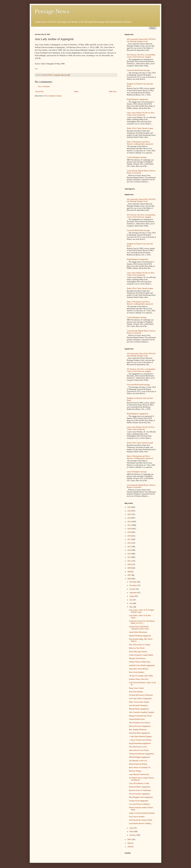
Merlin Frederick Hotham (138, 764)
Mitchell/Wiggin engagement (139, 757)
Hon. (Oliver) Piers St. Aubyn (140, 645)
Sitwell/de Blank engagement (139, 733)
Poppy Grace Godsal (136, 688)
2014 (129, 550)
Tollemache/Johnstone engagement (141, 754)
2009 (129, 568)
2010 (129, 564)
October (132, 589)
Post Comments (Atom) (53, 96)
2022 (129, 522)
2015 (129, 547)
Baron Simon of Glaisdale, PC (140, 767)
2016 (129, 543)
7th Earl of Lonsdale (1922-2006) (141, 676)
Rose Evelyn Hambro (137, 672)
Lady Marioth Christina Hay (139, 774)
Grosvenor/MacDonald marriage (138, 70)
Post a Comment (44, 86)
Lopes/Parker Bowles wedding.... (141, 823)
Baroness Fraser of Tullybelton (140, 790)
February (133, 835)
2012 (129, 557)
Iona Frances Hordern (137, 817)
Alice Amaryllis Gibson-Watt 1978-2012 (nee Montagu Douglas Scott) (141, 40)
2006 (129, 579)
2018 (129, 536)
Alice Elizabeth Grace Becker (140, 723)
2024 (129, 514)
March (132, 832)
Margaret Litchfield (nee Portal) (140, 716)
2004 (129, 843)
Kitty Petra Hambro (136, 692)
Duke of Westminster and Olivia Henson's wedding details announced (140, 143)
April (131, 828)
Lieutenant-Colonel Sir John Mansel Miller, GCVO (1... (142, 622)
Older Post (113, 92)
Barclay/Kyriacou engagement (140, 726)
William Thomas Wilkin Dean (140, 662)
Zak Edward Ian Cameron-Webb (141, 820)
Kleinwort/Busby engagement (140, 787)
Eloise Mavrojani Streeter (138, 652)
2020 (129, 529)
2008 (129, 572)
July (131, 600)
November (133, 585)
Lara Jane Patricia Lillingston (139, 804)
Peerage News (52, 11)
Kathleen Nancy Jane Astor (139, 679)
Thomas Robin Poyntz (137, 719)
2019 (129, 532)
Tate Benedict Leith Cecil (138, 761)
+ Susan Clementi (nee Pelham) (140, 740)
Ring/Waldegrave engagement (138, 99)
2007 (129, 575)
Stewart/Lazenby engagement (140, 794)
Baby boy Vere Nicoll (137, 648)
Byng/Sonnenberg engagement (140, 743)
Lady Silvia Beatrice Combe (139, 783)
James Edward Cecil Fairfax (139, 750)
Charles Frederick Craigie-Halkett (141, 655)
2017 (129, 539)
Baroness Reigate (135, 771)
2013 (129, 554)
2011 (129, 561)
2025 (129, 511)
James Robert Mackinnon (138, 632)
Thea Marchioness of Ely (138, 747)
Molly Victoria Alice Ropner (139, 702)
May (131, 607)
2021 (129, 525)
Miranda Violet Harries (137, 658)
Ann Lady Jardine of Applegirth (140, 699)
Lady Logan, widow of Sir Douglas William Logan (142, 611)
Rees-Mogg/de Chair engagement (141, 797)
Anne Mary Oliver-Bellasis (139, 669)
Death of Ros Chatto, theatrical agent (140, 128)
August (132, 596)
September (133, 593)
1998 (129, 847)
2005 (129, 840)
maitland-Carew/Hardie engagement (142, 665)
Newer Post (40, 92)
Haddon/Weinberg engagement (140, 636)
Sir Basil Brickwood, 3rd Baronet (141, 695)
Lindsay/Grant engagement (139, 801)
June (131, 603)
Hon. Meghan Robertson (138, 730)
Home (76, 92)
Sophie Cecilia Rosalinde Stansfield (142, 813)
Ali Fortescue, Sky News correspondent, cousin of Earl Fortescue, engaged (141, 56)
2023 (129, 518)
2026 (129, 507)
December (133, 582)
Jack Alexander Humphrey (138, 705)
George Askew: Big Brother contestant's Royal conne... (139, 628)
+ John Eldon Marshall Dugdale (140, 737)
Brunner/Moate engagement (139, 709)
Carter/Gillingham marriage (137, 157)
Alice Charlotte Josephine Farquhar (142, 712)
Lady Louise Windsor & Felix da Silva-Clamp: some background (141, 114)
